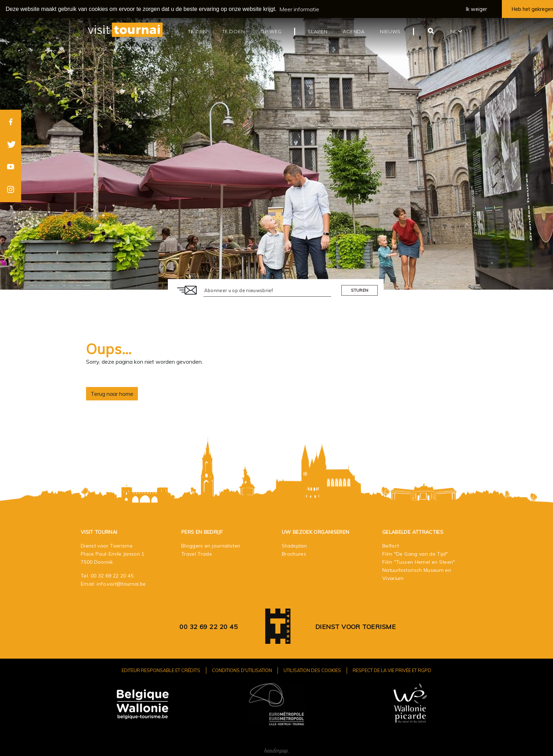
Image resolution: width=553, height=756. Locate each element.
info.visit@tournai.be (121, 583)
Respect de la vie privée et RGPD (392, 670)
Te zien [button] (197, 31)
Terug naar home (112, 393)
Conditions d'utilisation (242, 670)
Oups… (109, 349)
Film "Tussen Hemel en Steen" (419, 562)
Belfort (391, 545)
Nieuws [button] (390, 31)
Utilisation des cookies (312, 670)
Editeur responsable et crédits (161, 670)
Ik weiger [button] (476, 9)
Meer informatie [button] (299, 9)
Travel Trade (197, 554)
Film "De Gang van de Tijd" (415, 554)
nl (456, 31)
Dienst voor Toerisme (355, 626)
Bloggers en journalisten (211, 545)
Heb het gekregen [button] (532, 9)
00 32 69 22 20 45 (112, 575)
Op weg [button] (271, 31)
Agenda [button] (354, 31)
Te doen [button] (234, 31)
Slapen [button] (318, 31)
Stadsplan (294, 545)
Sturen (360, 290)
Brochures (294, 554)
